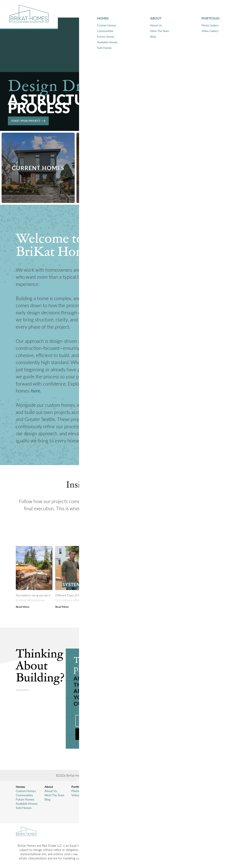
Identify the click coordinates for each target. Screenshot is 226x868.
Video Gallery (80, 795)
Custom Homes (26, 791)
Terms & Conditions (178, 811)
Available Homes (27, 804)
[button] (208, 9)
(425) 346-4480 (185, 799)
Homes (20, 787)
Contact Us (103, 791)
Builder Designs (159, 775)
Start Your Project (32, 119)
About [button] (141, 9)
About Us (51, 791)
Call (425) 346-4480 (102, 721)
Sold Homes (24, 808)
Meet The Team (54, 795)
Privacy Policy (174, 806)
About (49, 787)
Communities (24, 795)
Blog (48, 799)
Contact (101, 787)
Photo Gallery (80, 791)
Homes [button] (122, 9)
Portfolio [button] (164, 9)
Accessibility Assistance (180, 815)
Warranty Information (110, 795)
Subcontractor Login (109, 799)
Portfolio (77, 787)
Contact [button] (189, 9)
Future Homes (25, 799)
